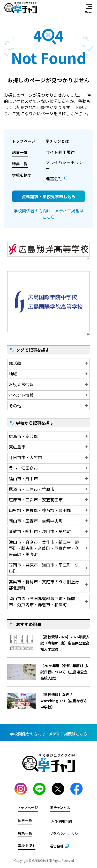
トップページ (24, 141)
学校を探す (22, 175)
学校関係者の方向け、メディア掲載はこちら (49, 214)
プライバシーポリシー (65, 834)
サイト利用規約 (60, 152)
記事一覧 (20, 152)
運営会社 (54, 178)
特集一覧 (20, 164)
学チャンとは (57, 141)
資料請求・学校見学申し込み (49, 196)
